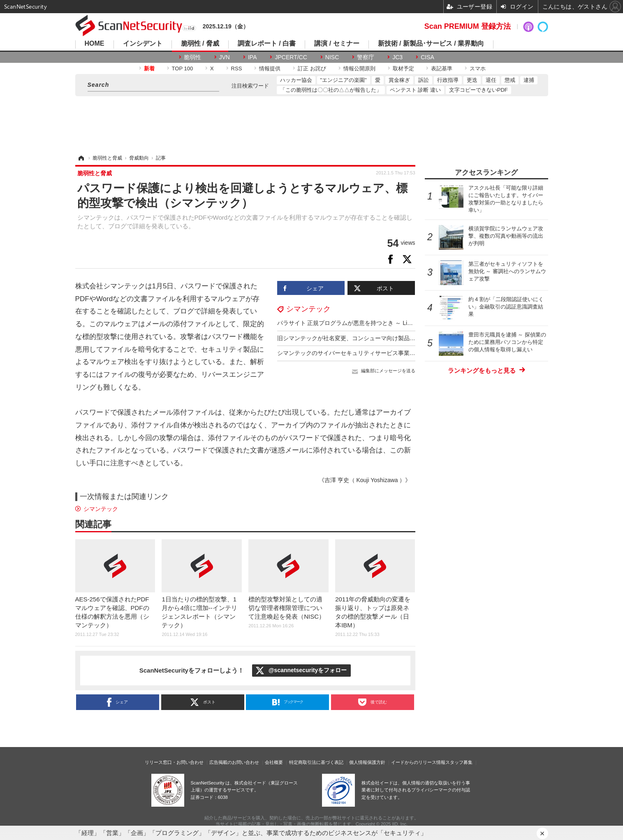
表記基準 (442, 68)
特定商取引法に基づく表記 (316, 762)
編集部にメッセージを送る (388, 371)
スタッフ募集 (459, 762)
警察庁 (366, 57)
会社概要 (274, 762)
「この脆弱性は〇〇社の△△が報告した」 (331, 90)
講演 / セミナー (337, 44)
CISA (427, 57)
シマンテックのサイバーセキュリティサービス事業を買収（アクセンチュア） (378, 353)
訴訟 (424, 80)
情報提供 (270, 68)
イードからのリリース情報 (418, 762)
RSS (237, 68)
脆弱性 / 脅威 (200, 44)
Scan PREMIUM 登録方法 (468, 26)
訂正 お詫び (312, 68)
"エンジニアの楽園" (344, 80)
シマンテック (308, 309)
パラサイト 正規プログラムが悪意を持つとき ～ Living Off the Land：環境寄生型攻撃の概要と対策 (404, 323)
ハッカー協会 (296, 80)
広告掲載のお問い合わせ (234, 762)
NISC (332, 57)
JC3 (397, 57)
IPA (252, 57)
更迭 (472, 80)
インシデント (143, 44)
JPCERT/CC (291, 57)
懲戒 (510, 80)
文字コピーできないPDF (478, 90)
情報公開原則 (359, 68)
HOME (95, 44)
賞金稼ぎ (399, 80)
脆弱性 (192, 57)
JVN (225, 57)
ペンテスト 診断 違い (415, 90)
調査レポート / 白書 (267, 44)
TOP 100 (183, 68)
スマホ (478, 68)
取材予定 (403, 68)
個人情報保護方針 (367, 762)
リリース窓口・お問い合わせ (174, 762)
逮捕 (529, 80)
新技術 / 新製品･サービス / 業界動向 (431, 44)
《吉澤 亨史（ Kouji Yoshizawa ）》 (365, 480)
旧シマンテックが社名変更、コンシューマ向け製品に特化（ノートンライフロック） (387, 338)
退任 (491, 80)
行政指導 (448, 80)
